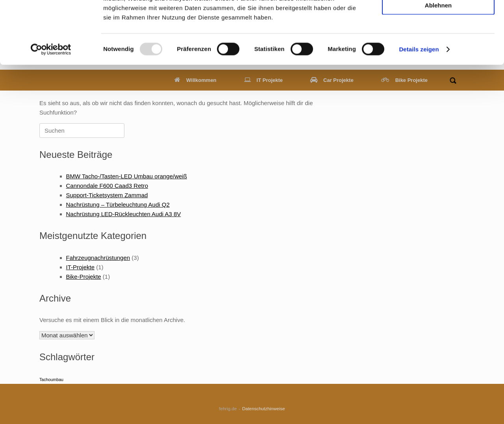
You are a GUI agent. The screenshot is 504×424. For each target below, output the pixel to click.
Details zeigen (419, 108)
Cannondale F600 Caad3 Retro (107, 186)
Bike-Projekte (84, 277)
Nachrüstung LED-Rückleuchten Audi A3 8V (124, 214)
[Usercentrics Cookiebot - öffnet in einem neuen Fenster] (51, 108)
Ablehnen (438, 64)
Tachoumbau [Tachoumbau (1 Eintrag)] (51, 380)
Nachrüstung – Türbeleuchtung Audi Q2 (118, 205)
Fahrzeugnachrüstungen (98, 258)
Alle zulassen (438, 19)
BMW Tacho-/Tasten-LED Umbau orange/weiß (127, 176)
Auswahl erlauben (438, 42)
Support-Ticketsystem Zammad (107, 195)
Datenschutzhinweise (264, 409)
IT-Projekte (81, 267)
